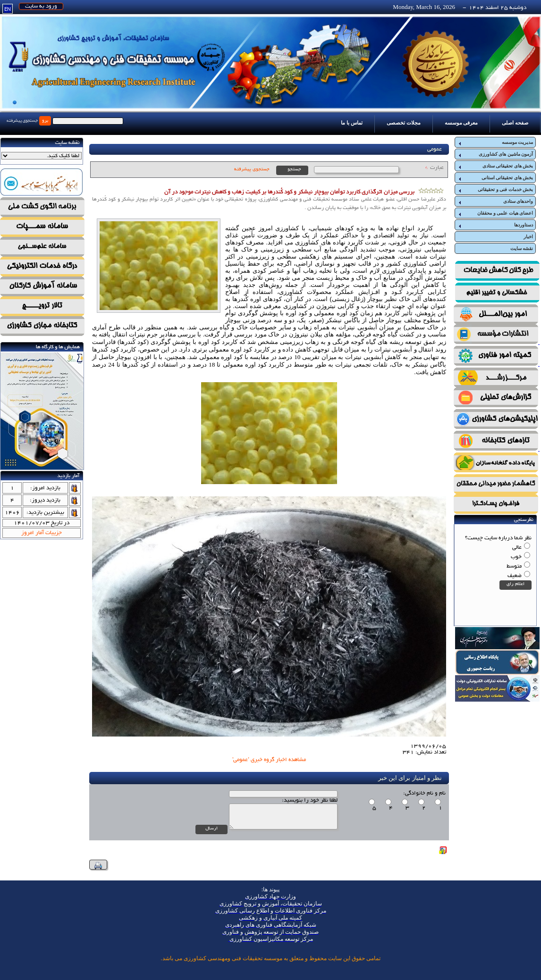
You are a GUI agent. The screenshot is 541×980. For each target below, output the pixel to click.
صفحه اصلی (515, 123)
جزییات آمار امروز (42, 533)
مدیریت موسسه (495, 142)
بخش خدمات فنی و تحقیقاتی (495, 190)
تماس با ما (352, 123)
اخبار (528, 237)
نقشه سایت (522, 248)
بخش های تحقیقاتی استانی (495, 178)
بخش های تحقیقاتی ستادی (495, 166)
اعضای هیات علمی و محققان (495, 213)
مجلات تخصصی (404, 123)
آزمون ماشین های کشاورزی (495, 154)
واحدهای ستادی (495, 201)
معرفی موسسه (461, 123)
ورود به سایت (41, 6)
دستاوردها (495, 225)
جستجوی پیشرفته (22, 121)
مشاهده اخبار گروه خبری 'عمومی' (269, 760)
